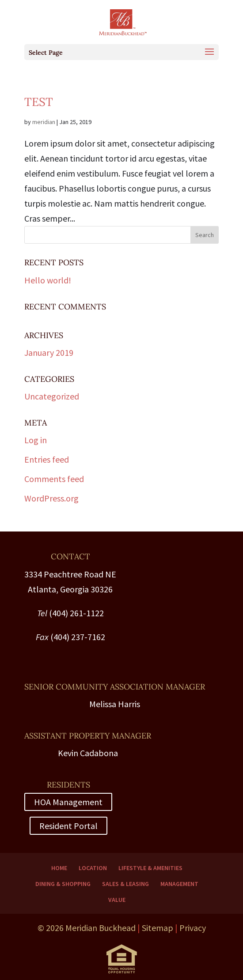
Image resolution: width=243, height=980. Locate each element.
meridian (44, 122)
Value (117, 900)
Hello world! (48, 280)
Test (39, 102)
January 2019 (49, 352)
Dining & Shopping (63, 884)
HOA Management (68, 802)
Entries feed (47, 459)
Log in (36, 440)
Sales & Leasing (125, 884)
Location (93, 868)
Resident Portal (68, 826)
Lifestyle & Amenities (150, 868)
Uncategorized (52, 396)
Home (59, 868)
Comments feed (54, 479)
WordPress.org (51, 498)
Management (179, 884)
